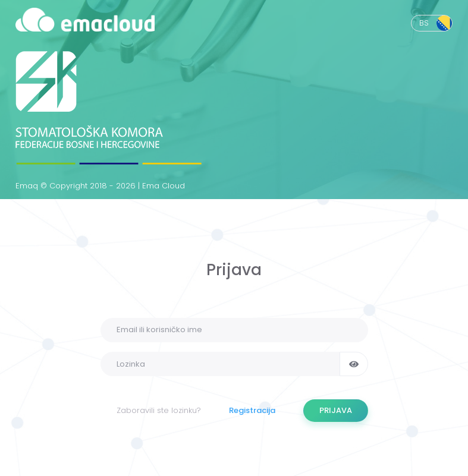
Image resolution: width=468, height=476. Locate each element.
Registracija (252, 410)
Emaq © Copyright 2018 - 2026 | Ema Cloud (100, 186)
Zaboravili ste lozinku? (159, 410)
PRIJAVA (336, 410)
